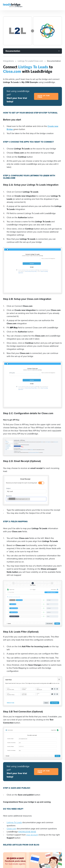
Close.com (11, 829)
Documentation (13, 51)
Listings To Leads (14, 822)
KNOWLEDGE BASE (27, 832)
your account (32, 835)
